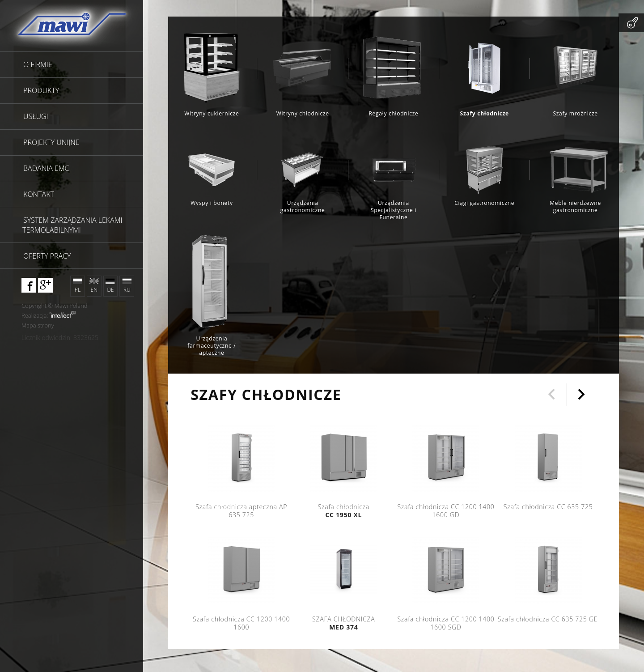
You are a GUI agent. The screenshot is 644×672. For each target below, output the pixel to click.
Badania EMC (46, 168)
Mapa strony (38, 325)
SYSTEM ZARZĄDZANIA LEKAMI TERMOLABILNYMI (72, 225)
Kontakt (39, 194)
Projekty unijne (51, 142)
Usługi (36, 116)
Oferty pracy (47, 256)
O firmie (38, 64)
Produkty (41, 90)
